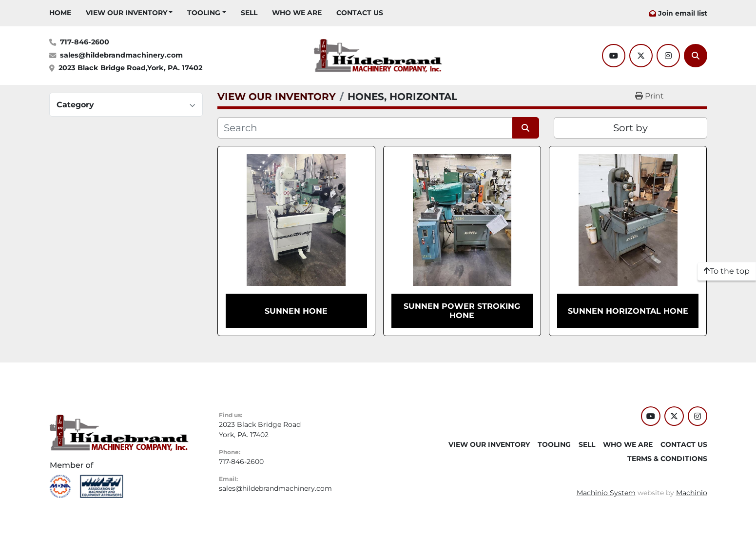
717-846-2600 (85, 42)
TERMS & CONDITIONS (667, 459)
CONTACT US (360, 13)
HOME (60, 13)
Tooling (204, 13)
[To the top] (727, 271)
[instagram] (668, 56)
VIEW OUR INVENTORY (126, 13)
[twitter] (641, 56)
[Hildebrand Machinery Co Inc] (119, 432)
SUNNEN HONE (296, 311)
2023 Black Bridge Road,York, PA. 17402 (130, 68)
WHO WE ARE (297, 13)
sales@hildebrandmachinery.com (121, 55)
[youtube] (614, 56)
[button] (129, 13)
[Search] (696, 56)
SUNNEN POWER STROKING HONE (462, 311)
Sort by (630, 128)
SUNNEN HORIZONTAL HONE (628, 311)
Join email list (683, 13)
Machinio (692, 493)
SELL (249, 13)
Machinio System (606, 493)
